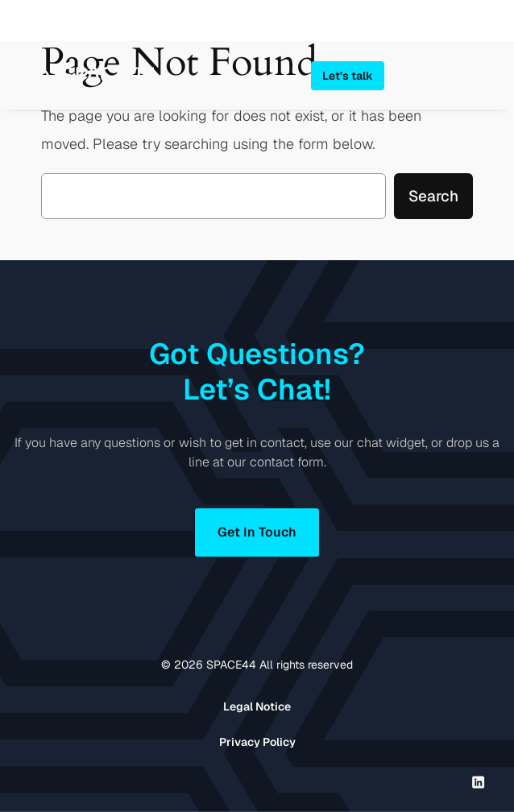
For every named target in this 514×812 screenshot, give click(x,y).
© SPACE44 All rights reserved (257, 665)
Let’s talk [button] (348, 76)
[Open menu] (491, 75)
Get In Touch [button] (257, 532)
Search (433, 196)
